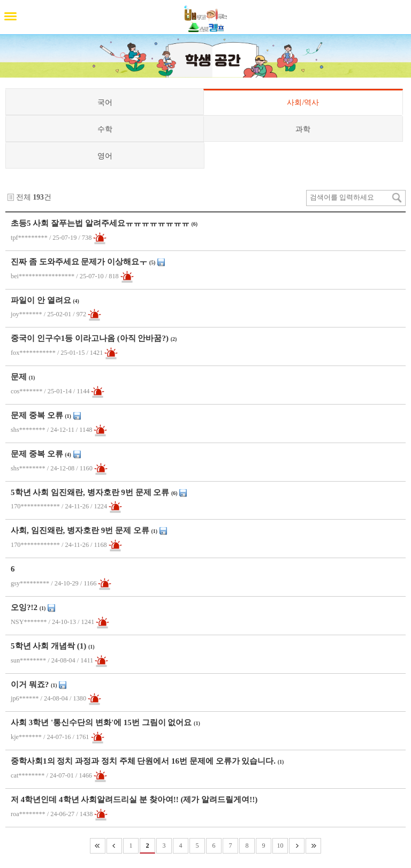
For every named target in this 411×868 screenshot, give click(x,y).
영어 (105, 156)
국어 (105, 102)
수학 (105, 129)
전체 (24, 197)
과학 (303, 129)
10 (280, 846)
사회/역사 (303, 102)
